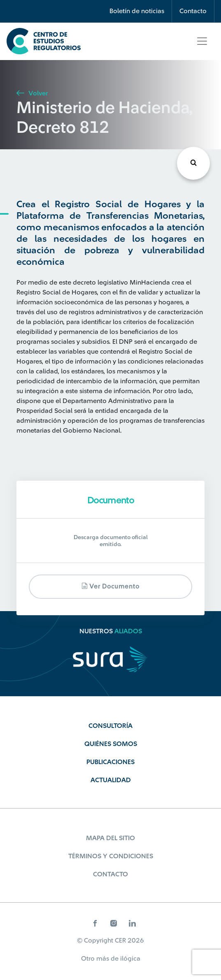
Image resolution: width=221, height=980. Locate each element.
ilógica (130, 959)
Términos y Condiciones (111, 856)
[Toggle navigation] (202, 41)
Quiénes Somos (111, 744)
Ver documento (110, 586)
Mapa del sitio (110, 838)
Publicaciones (110, 762)
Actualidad (111, 780)
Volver (32, 93)
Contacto (193, 11)
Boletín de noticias (137, 11)
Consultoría (110, 726)
